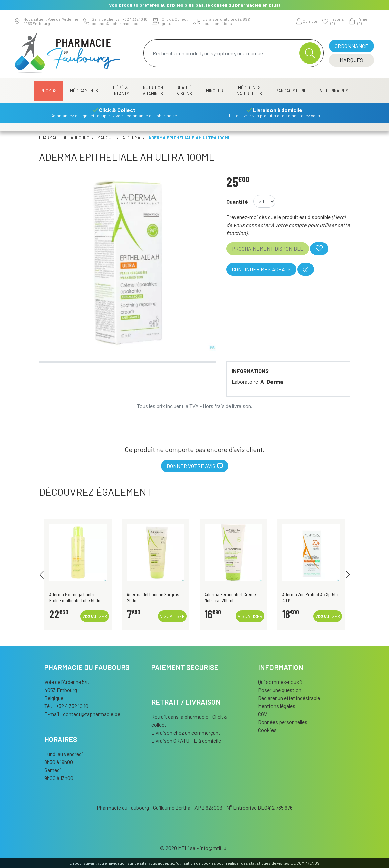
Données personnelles (283, 722)
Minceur (215, 91)
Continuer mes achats (261, 269)
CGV (263, 714)
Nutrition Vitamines (153, 91)
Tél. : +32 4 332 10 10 (66, 706)
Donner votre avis (195, 466)
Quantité (237, 201)
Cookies (267, 730)
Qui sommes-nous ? (280, 682)
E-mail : (82, 714)
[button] (41, 575)
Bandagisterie (291, 91)
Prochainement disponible (268, 249)
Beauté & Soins (184, 91)
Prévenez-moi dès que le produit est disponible (279, 217)
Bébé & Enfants (120, 91)
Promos (49, 91)
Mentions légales (277, 706)
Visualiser (95, 616)
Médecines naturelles (249, 91)
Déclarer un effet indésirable (289, 698)
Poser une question (280, 690)
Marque (106, 138)
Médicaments (84, 91)
